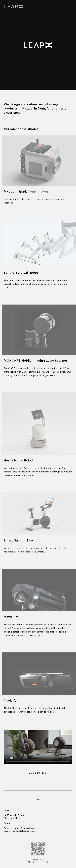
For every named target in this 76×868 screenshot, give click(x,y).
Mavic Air (11, 701)
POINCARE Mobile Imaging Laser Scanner (35, 361)
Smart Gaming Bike (18, 541)
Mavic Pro (11, 617)
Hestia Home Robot (19, 461)
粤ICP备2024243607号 (38, 862)
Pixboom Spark (26, 192)
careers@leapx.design (24, 831)
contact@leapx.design (24, 828)
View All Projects (38, 773)
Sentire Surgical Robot (21, 273)
